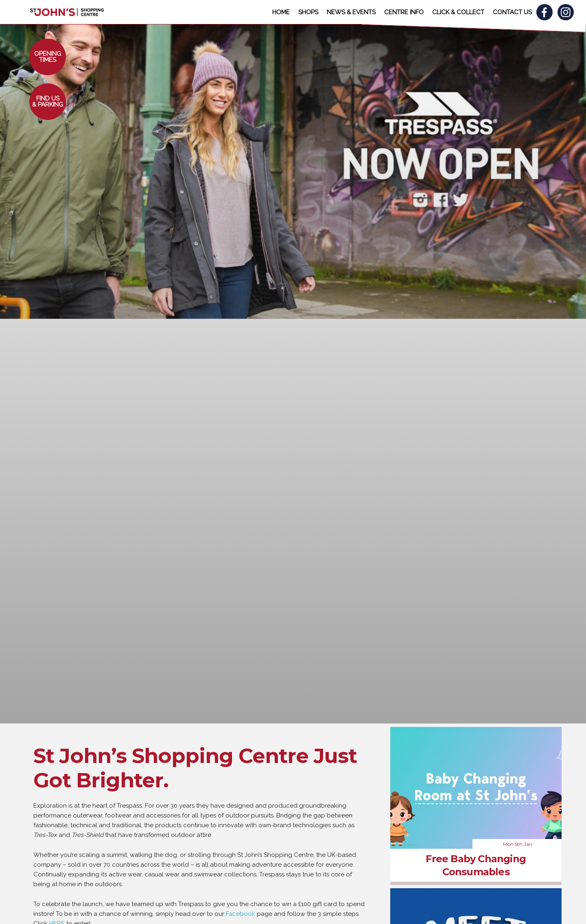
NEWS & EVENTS (351, 12)
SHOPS (308, 12)
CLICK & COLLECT (458, 12)
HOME (281, 12)
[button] (48, 57)
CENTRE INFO (404, 12)
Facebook (241, 914)
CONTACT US (512, 12)
